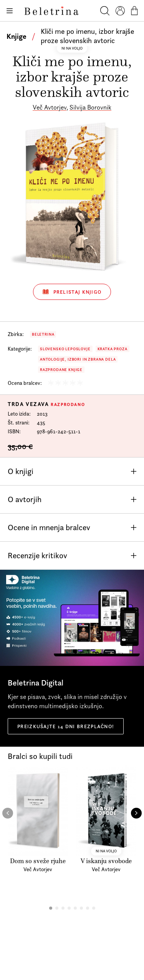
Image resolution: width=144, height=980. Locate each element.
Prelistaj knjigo (72, 292)
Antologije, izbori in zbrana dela (78, 359)
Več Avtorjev (50, 107)
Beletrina (43, 334)
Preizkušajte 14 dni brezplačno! (66, 726)
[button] (51, 908)
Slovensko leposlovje (65, 349)
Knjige (17, 36)
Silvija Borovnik (90, 107)
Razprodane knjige (61, 370)
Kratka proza (113, 349)
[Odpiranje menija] (9, 11)
